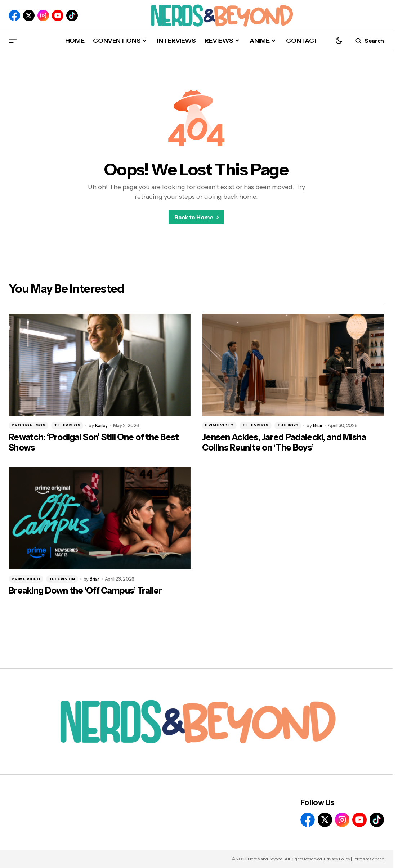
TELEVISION (67, 425)
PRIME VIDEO (219, 425)
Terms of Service (368, 859)
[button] (13, 41)
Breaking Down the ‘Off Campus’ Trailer (85, 591)
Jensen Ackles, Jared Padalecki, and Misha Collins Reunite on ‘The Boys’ (284, 442)
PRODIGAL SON (28, 425)
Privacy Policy (337, 859)
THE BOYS (288, 425)
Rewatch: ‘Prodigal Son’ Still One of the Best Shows (94, 442)
